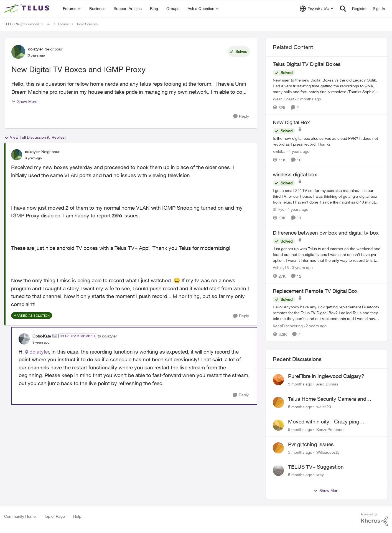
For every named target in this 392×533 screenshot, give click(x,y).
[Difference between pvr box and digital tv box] (327, 254)
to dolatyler (107, 336)
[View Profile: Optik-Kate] (24, 339)
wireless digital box (295, 174)
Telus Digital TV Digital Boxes (307, 64)
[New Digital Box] (327, 141)
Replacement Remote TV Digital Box (315, 291)
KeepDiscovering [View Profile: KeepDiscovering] (288, 325)
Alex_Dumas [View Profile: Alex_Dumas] (327, 384)
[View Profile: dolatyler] (18, 52)
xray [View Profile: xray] (320, 475)
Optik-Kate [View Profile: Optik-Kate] (42, 336)
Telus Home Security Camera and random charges (327, 399)
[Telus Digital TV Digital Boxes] (327, 86)
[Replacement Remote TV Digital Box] (327, 312)
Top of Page (54, 516)
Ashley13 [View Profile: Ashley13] (281, 267)
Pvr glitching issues (311, 444)
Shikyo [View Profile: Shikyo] (279, 209)
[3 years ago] (301, 267)
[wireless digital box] (327, 196)
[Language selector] (317, 9)
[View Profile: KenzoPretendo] (278, 425)
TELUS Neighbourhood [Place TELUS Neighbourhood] (22, 24)
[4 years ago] (298, 151)
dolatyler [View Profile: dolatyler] (35, 49)
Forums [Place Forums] (64, 24)
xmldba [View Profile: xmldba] (279, 151)
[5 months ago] (300, 384)
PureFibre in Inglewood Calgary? (326, 376)
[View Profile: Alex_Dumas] (278, 380)
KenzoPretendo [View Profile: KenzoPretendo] (330, 429)
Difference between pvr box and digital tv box (326, 233)
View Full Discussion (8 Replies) (35, 137)
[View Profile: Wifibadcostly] (278, 448)
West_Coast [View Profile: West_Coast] (283, 99)
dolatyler (39, 352)
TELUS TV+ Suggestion (316, 467)
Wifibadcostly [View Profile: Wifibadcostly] (328, 452)
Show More (24, 101)
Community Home (20, 516)
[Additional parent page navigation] (49, 24)
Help (77, 516)
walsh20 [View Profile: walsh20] (324, 407)
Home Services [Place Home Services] (86, 24)
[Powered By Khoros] (375, 520)
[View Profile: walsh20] (278, 402)
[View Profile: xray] (278, 470)
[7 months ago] (308, 99)
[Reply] (241, 116)
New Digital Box (291, 122)
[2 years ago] (315, 325)
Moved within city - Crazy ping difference (324, 422)
